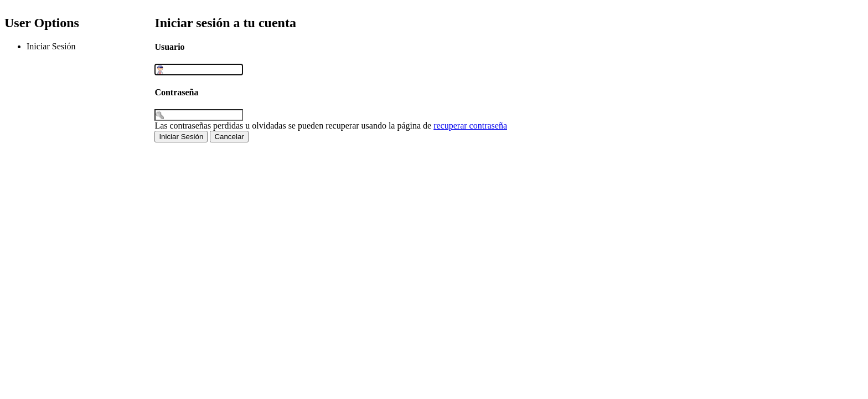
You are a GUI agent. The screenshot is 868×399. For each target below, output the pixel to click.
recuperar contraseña (470, 126)
